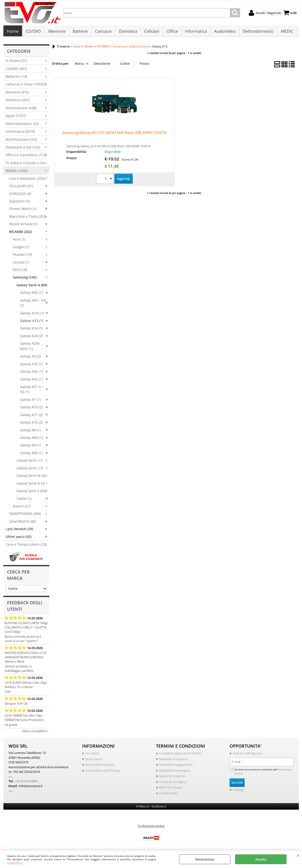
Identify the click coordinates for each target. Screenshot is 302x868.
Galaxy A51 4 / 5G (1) (31, 390)
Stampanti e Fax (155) (23, 148)
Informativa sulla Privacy (103, 772)
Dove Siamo (94, 760)
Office (172, 32)
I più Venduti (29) (19, 530)
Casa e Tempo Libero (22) (26, 546)
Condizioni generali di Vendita (180, 755)
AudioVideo (224, 32)
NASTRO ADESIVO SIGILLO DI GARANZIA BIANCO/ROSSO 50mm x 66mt (26, 659)
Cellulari (151, 32)
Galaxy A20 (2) (31, 337)
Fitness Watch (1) (23, 210)
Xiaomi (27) (22, 507)
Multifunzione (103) (21, 141)
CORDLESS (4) (20, 195)
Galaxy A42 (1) (31, 380)
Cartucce (103, 32)
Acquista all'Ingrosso (248, 755)
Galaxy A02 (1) (31, 294)
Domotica (128, 32)
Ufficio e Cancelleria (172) (26, 156)
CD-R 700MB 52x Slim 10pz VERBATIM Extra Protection (24, 719)
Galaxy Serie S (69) (31, 492)
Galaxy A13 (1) (32, 322)
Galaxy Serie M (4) (31, 477)
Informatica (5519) (20, 133)
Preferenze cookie (151, 827)
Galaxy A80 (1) (31, 439)
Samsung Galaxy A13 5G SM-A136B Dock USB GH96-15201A (114, 134)
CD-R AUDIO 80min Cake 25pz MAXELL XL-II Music (26, 686)
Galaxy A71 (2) (31, 416)
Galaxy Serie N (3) (31, 484)
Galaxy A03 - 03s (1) (33, 304)
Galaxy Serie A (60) (32, 286)
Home (13, 32)
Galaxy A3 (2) (30, 358)
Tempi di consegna (173, 783)
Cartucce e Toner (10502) (26, 86)
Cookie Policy (15, 863)
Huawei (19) (22, 256)
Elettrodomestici (257, 32)
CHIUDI (298, 855)
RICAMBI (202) (20, 233)
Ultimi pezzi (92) (19, 538)
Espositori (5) (20, 203)
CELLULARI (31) (21, 187)
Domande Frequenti (100, 766)
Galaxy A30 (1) (31, 365)
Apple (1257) (16, 117)
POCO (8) (20, 271)
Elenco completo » (35, 732)
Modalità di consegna (174, 772)
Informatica (195, 32)
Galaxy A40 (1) (31, 373)
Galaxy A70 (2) (31, 408)
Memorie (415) (17, 93)
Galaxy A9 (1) (30, 446)
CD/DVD (33, 32)
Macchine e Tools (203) (28, 218)
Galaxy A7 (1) (30, 401)
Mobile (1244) (16, 172)
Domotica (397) (18, 101)
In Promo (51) (16, 62)
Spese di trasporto (172, 777)
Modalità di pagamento (176, 766)
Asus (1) (19, 241)
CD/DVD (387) (16, 70)
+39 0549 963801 (26, 783)
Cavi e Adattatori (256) (27, 180)
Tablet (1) (24, 500)
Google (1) (21, 248)
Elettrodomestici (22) (22, 125)
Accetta (261, 859)
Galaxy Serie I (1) (30, 462)
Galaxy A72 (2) (31, 424)
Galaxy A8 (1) (30, 431)
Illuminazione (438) (21, 109)
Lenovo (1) (21, 263)
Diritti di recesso (171, 789)
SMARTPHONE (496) (25, 515)
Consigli (238, 791)
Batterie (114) (16, 78)
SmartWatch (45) (23, 523)
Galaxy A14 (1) (31, 329)
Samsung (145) (25, 279)
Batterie (80, 32)
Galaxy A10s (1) (32, 314)
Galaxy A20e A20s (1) (30, 347)
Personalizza (205, 859)
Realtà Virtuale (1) (23, 225)
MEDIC (286, 32)
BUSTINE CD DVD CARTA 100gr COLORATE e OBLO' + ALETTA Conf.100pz (26, 629)
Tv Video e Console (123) (25, 164)
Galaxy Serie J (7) (30, 469)
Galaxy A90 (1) (31, 454)
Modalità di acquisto (174, 760)
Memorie (57, 32)
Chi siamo (92, 755)
